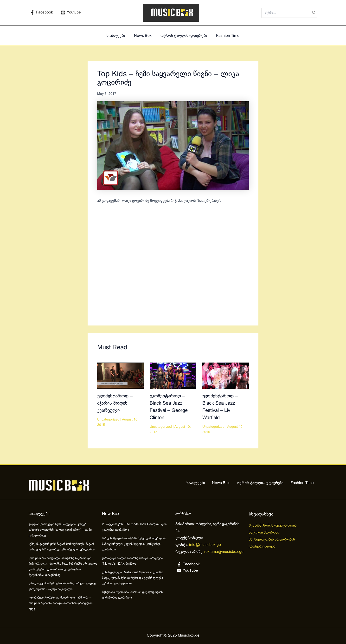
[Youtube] (71, 13)
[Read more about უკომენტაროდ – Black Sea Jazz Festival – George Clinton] (173, 375)
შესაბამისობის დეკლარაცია (273, 526)
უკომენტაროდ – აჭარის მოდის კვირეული (115, 403)
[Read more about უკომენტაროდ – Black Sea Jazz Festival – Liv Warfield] (226, 375)
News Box (144, 36)
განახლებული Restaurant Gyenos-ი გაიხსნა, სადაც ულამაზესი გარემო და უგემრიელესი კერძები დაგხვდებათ (133, 578)
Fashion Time (226, 36)
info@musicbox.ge (205, 545)
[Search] (314, 13)
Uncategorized (108, 420)
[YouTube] (210, 571)
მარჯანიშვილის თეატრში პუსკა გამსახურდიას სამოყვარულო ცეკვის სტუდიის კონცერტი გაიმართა (134, 544)
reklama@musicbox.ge (224, 552)
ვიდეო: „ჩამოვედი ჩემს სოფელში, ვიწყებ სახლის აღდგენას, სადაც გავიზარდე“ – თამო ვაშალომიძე (61, 530)
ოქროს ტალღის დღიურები (183, 36)
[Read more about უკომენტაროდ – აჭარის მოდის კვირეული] (120, 375)
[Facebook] (42, 13)
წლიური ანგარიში (264, 532)
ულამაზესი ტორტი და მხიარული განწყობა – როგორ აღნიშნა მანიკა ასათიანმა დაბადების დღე (61, 603)
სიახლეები (118, 36)
